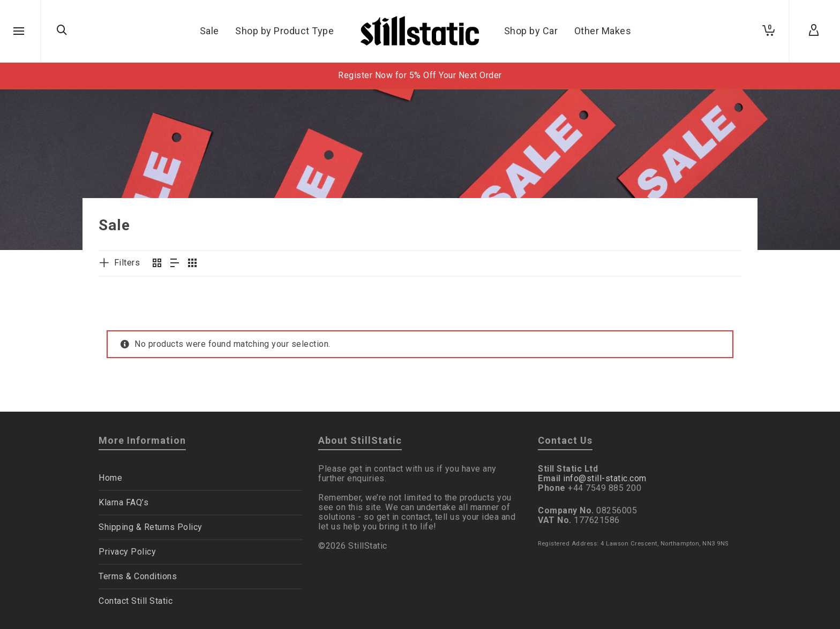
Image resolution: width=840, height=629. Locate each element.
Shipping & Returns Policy (151, 527)
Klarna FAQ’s (123, 502)
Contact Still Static (136, 601)
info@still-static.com (605, 478)
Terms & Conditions (138, 576)
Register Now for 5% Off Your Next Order (420, 75)
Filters (127, 263)
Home (110, 478)
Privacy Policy (127, 552)
